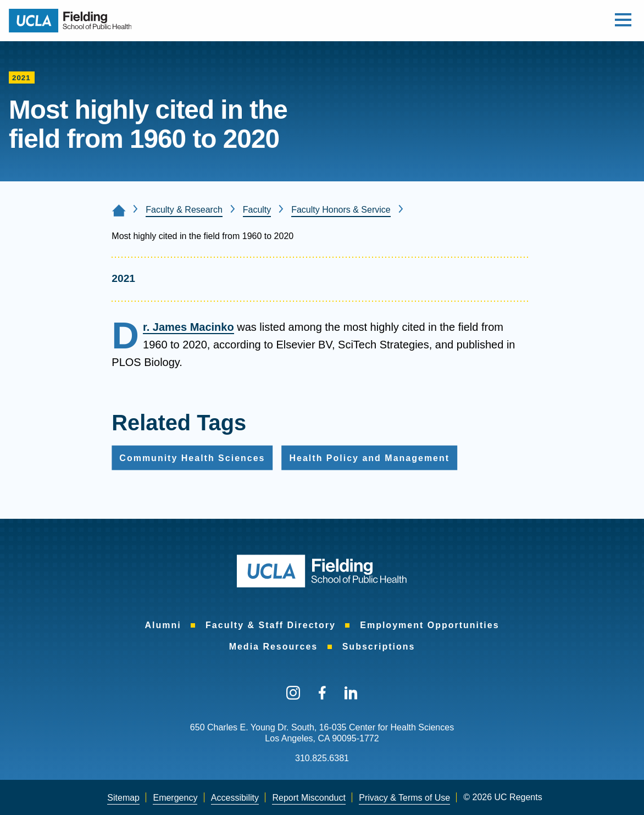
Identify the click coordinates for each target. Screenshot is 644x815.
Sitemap (123, 798)
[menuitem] (163, 626)
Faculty (257, 210)
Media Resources (274, 647)
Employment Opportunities (429, 625)
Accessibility (235, 798)
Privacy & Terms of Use (404, 798)
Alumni (163, 625)
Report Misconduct (309, 798)
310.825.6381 (322, 758)
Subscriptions (379, 647)
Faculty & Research (184, 210)
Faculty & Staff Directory (271, 625)
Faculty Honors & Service (341, 210)
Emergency (175, 798)
